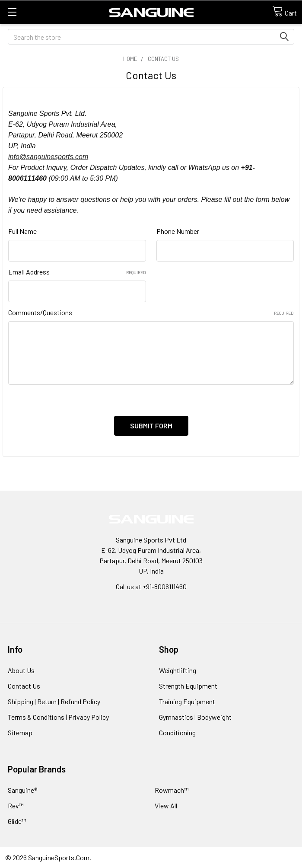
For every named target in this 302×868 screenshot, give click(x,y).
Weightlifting (178, 670)
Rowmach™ (172, 790)
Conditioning (177, 732)
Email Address (77, 272)
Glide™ (17, 821)
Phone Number (178, 231)
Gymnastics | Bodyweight (195, 717)
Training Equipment (187, 701)
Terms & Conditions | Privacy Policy (58, 717)
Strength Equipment (188, 686)
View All (166, 806)
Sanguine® (22, 790)
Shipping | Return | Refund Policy (54, 701)
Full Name (22, 231)
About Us (21, 670)
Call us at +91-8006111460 (151, 586)
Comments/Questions (151, 312)
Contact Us (24, 686)
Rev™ (16, 806)
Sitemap (20, 732)
